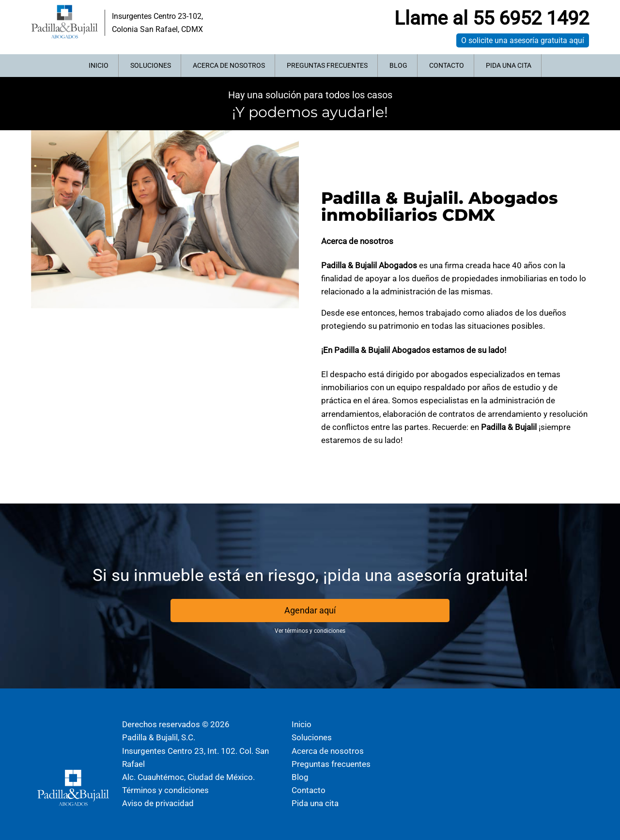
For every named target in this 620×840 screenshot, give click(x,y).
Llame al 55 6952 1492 (492, 18)
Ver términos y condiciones (310, 631)
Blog (398, 65)
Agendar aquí (310, 610)
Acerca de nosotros (229, 65)
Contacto (447, 65)
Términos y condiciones (165, 790)
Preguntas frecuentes (327, 65)
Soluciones (151, 65)
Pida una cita (509, 65)
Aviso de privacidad (158, 803)
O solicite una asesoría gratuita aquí (523, 40)
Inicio (99, 65)
